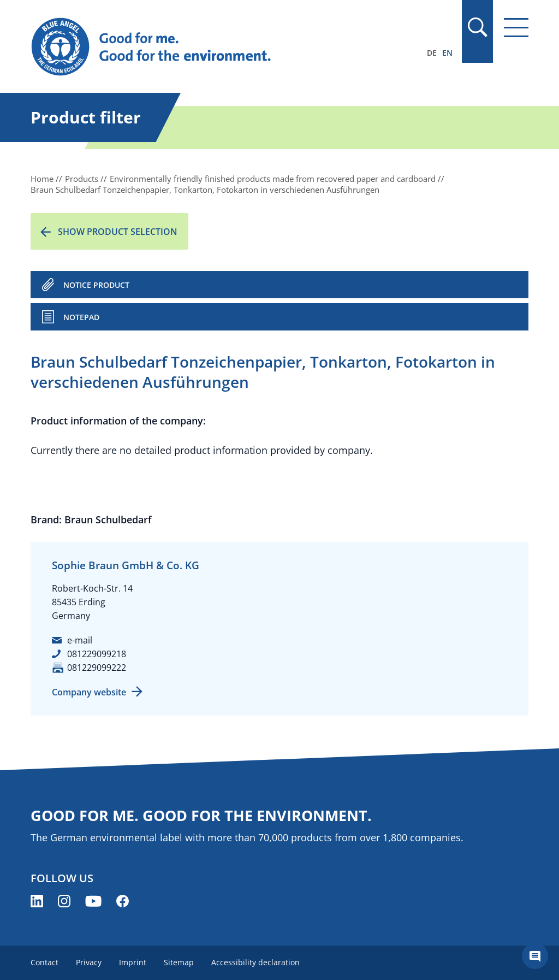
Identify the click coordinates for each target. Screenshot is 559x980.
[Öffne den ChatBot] (535, 956)
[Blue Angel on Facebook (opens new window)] (123, 901)
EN (447, 53)
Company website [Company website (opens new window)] (89, 692)
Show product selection (118, 232)
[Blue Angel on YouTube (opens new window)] (93, 901)
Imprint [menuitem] (133, 962)
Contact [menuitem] (44, 962)
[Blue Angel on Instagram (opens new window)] (64, 901)
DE (432, 53)
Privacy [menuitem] (89, 962)
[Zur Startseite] (205, 47)
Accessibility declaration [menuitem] (255, 962)
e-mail (80, 640)
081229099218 (97, 654)
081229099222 (97, 668)
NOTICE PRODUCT (96, 285)
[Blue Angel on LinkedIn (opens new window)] (37, 901)
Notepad (81, 317)
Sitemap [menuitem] (179, 962)
